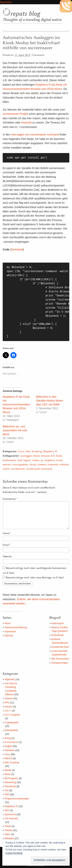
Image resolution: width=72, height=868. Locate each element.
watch (6, 469)
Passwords (10, 786)
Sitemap (9, 636)
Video (7, 834)
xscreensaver (18, 469)
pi (42, 460)
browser (45, 456)
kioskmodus (9, 460)
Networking (10, 782)
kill (53, 456)
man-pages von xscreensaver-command (35, 134)
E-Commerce (11, 742)
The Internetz (11, 819)
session (7, 465)
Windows (9, 838)
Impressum (10, 631)
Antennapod (57, 623)
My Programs (11, 778)
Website (7, 557)
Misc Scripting (34, 451)
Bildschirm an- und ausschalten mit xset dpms (15, 430)
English (8, 746)
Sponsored (10, 814)
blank (37, 456)
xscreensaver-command (39, 469)
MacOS (8, 758)
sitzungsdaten (20, 465)
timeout (42, 465)
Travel (8, 826)
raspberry (50, 460)
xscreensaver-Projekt (15, 114)
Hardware (10, 750)
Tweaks (9, 830)
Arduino (8, 707)
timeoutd (26, 123)
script (59, 460)
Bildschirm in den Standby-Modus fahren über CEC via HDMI (50, 401)
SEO (7, 810)
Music (8, 774)
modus (36, 460)
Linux (21, 451)
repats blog (25, 14)
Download (17, 249)
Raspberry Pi (50, 451)
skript (33, 465)
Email (7, 545)
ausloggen (26, 456)
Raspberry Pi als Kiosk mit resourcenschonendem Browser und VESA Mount (16, 404)
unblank (64, 465)
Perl (7, 791)
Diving (8, 738)
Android (8, 699)
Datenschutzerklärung (16, 627)
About (7, 623)
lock (20, 460)
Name (7, 533)
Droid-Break (57, 635)
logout (27, 460)
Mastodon (6, 2)
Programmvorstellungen (17, 799)
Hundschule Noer (60, 647)
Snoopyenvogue (60, 663)
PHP (7, 795)
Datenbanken (11, 730)
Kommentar (10, 499)
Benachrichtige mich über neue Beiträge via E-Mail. (35, 578)
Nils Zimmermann (60, 659)
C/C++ (8, 711)
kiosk (59, 456)
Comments (38, 55)
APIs (7, 703)
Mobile (8, 770)
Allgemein (10, 679)
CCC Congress (12, 715)
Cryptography (12, 722)
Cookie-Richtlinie (14, 853)
